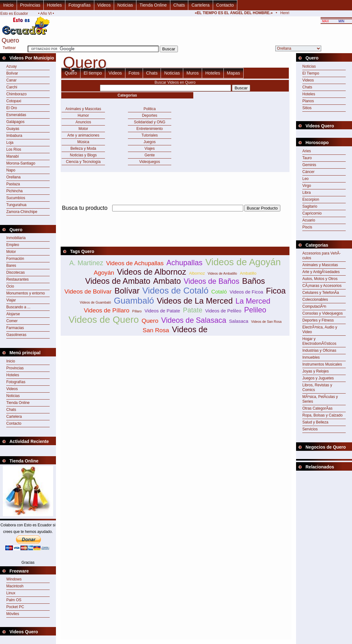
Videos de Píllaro (107, 310)
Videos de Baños (211, 281)
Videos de (190, 329)
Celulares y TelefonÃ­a (321, 293)
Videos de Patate (162, 311)
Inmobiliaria (16, 238)
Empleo (13, 245)
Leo (305, 179)
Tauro (307, 158)
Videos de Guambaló (95, 302)
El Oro (12, 108)
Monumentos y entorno (26, 293)
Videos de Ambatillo (222, 273)
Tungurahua (16, 205)
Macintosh (15, 586)
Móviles (13, 614)
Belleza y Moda (83, 148)
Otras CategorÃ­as (317, 408)
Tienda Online (153, 5)
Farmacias (15, 328)
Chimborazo (16, 94)
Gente (150, 155)
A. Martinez (86, 263)
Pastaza (13, 184)
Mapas (234, 73)
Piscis (307, 227)
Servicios (310, 429)
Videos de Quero (104, 319)
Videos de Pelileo (223, 311)
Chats (179, 5)
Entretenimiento (150, 129)
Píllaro (137, 311)
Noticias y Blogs (83, 155)
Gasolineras (16, 335)
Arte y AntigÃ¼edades (321, 272)
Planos (308, 101)
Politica (150, 109)
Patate (193, 310)
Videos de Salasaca (194, 320)
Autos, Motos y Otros (320, 279)
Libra (307, 193)
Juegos (150, 142)
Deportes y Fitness (318, 320)
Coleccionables (315, 300)
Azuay (11, 66)
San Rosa (156, 330)
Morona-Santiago (21, 163)
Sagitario (310, 206)
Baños (253, 281)
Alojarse (13, 314)
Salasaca (239, 321)
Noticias (125, 5)
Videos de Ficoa (247, 292)
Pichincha (14, 191)
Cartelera (201, 5)
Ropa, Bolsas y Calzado (322, 415)
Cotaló (219, 292)
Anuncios (83, 122)
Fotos (134, 73)
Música (83, 142)
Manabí (13, 156)
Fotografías (80, 5)
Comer (12, 321)
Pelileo (255, 310)
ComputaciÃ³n (314, 306)
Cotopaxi (14, 101)
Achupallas (185, 263)
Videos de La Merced (195, 301)
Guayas (13, 129)
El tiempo (93, 73)
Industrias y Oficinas (319, 350)
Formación (15, 259)
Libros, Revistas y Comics (317, 387)
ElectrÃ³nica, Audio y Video (320, 330)
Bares (11, 266)
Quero (71, 73)
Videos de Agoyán (243, 262)
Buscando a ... (18, 307)
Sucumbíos (16, 198)
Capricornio (312, 213)
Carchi (12, 87)
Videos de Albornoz (151, 272)
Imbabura (14, 136)
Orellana (13, 177)
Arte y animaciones (83, 135)
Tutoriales (150, 135)
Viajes (150, 148)
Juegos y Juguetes (318, 378)
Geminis (309, 165)
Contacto (225, 5)
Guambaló (134, 301)
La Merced (253, 301)
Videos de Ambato (118, 281)
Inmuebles (311, 357)
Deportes (150, 115)
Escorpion (311, 199)
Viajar (11, 300)
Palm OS (14, 600)
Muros (192, 73)
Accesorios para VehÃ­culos (322, 256)
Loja (10, 143)
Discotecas (16, 272)
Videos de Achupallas (135, 263)
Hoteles (54, 5)
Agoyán (104, 273)
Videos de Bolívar (88, 291)
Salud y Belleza (315, 422)
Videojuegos (150, 162)
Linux (11, 593)
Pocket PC (15, 607)
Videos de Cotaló (176, 291)
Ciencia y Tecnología (83, 162)
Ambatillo (248, 273)
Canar (11, 80)
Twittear (9, 48)
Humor (83, 115)
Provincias (30, 5)
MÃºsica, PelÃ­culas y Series (320, 399)
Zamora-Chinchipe (22, 212)
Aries (307, 151)
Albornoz (197, 273)
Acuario (309, 220)
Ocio (10, 286)
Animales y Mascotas (83, 109)
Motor (11, 252)
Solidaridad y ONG (150, 122)
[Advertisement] (175, 215)
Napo (11, 170)
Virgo (307, 186)
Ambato (167, 281)
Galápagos (15, 122)
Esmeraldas (16, 115)
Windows (14, 579)
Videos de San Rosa (266, 322)
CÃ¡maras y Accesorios (322, 286)
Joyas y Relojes (316, 371)
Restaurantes (17, 279)
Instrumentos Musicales (322, 364)
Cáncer (308, 172)
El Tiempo (311, 73)
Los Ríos (14, 149)
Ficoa (276, 291)
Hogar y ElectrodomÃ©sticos (319, 341)
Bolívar (12, 73)
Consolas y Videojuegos (323, 313)
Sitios (307, 108)
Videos (104, 5)
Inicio (8, 5)
